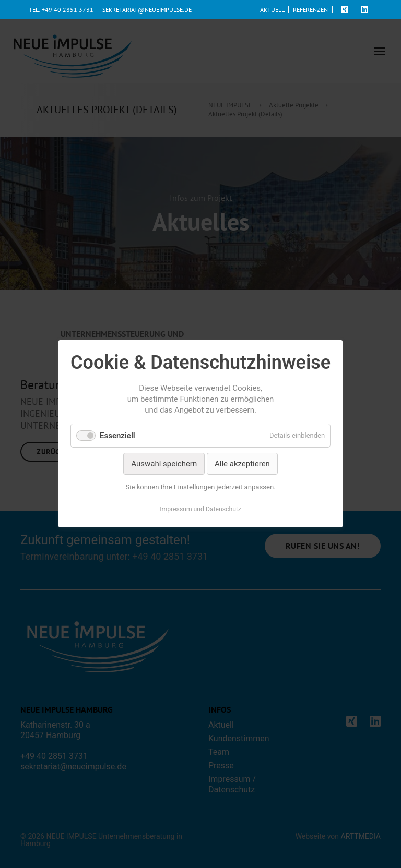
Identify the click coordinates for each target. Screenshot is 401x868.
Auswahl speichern (164, 464)
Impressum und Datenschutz (200, 510)
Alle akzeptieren (242, 464)
